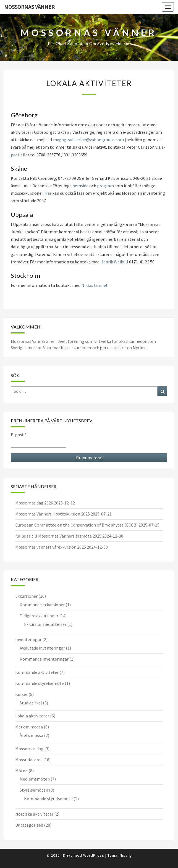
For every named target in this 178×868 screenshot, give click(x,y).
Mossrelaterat (29, 760)
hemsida (80, 186)
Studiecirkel (31, 703)
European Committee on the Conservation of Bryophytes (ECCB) (76, 525)
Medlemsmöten (35, 779)
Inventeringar (28, 639)
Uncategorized (29, 825)
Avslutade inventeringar (42, 648)
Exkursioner (26, 596)
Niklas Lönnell (95, 285)
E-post (19, 435)
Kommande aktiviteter (37, 672)
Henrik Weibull (114, 262)
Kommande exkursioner (42, 605)
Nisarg (126, 855)
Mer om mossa (29, 727)
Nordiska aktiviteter (34, 814)
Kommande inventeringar (44, 659)
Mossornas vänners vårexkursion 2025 (51, 547)
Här (48, 193)
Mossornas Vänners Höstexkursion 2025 (53, 514)
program (105, 186)
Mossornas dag (29, 749)
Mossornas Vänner (29, 7)
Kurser (21, 694)
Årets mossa (31, 735)
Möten (21, 771)
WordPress (94, 855)
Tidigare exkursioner (39, 616)
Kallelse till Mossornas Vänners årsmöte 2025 (58, 536)
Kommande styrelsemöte (40, 683)
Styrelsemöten (34, 790)
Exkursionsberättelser (45, 624)
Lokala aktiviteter (32, 716)
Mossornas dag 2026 (34, 503)
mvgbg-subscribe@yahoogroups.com (88, 140)
